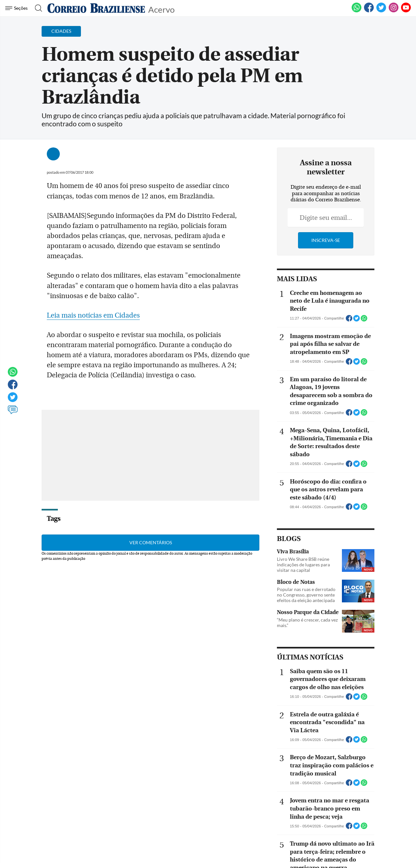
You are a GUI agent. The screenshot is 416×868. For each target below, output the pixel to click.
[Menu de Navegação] (17, 8)
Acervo (161, 9)
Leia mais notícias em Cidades (93, 305)
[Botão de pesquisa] (37, 8)
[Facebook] (369, 11)
